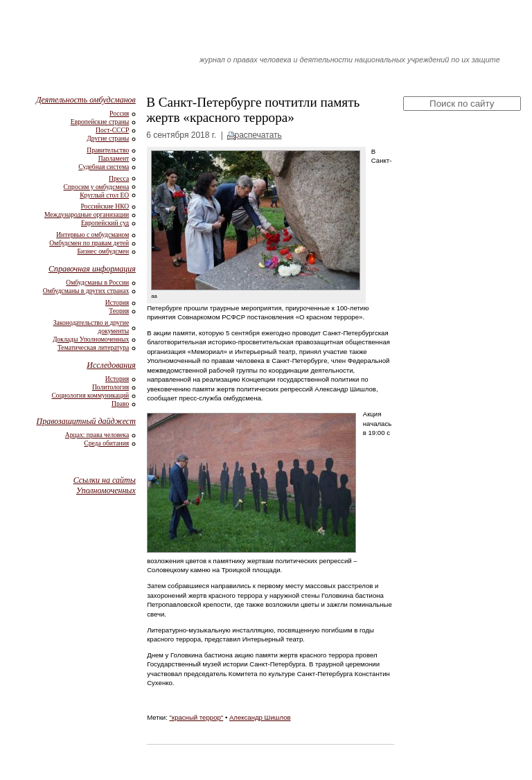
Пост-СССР (112, 130)
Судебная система (104, 167)
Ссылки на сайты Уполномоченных (105, 485)
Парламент (114, 158)
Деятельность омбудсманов (86, 100)
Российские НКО (105, 206)
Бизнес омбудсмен (104, 251)
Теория (119, 311)
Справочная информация (92, 269)
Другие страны (108, 138)
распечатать (258, 135)
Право (120, 404)
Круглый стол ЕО (104, 195)
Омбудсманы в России (97, 282)
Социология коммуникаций (90, 395)
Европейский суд (105, 223)
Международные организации (87, 214)
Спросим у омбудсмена (97, 187)
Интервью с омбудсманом (92, 234)
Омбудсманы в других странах (86, 291)
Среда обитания (106, 443)
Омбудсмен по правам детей (89, 243)
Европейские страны (100, 122)
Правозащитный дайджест (86, 421)
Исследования (111, 365)
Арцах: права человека (97, 435)
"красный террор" (197, 717)
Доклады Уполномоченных (91, 339)
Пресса (119, 178)
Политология (110, 387)
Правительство (108, 150)
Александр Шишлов (260, 717)
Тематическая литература (93, 347)
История (117, 302)
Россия (119, 113)
